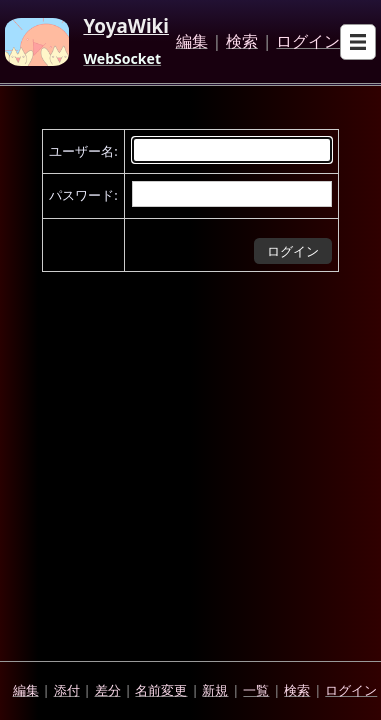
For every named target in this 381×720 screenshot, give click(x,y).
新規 (215, 690)
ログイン (308, 42)
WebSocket (122, 59)
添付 (67, 690)
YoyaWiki (126, 27)
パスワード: (83, 195)
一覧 (256, 690)
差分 (108, 690)
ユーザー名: (83, 151)
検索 (242, 42)
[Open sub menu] (358, 42)
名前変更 (161, 690)
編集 (192, 42)
